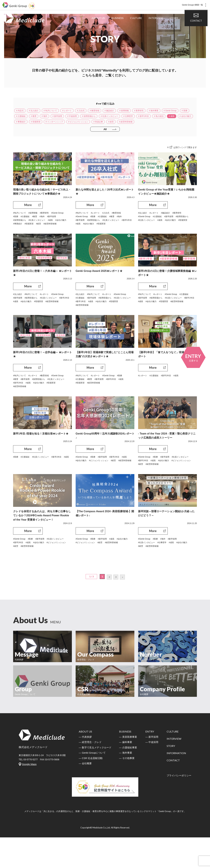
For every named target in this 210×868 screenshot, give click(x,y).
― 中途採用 (152, 773)
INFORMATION (176, 784)
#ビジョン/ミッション (110, 482)
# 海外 (82, 118)
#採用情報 (36, 224)
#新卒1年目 (82, 236)
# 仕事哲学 (179, 118)
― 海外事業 (126, 783)
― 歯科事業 (126, 773)
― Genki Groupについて (92, 783)
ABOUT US (101, 26)
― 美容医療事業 (128, 767)
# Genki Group (24, 118)
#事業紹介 (42, 236)
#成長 (16, 236)
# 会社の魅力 (71, 125)
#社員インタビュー (53, 232)
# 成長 (55, 125)
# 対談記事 (178, 125)
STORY (176, 26)
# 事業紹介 (89, 125)
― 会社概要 (85, 794)
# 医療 (41, 118)
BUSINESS (120, 26)
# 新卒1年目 (23, 125)
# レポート (75, 111)
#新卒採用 (18, 232)
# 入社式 (91, 111)
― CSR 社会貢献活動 (91, 789)
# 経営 (20, 131)
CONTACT (199, 26)
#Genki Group (20, 228)
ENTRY (150, 762)
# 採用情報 (141, 111)
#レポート (98, 224)
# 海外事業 (175, 111)
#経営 (65, 236)
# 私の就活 (40, 125)
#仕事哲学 (165, 569)
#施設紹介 (169, 224)
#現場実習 (55, 236)
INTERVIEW (158, 26)
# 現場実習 (106, 125)
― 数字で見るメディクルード (95, 778)
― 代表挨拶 (85, 767)
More (28, 215)
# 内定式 (21, 111)
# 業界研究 (158, 111)
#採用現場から (34, 232)
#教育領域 (122, 224)
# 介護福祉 (55, 118)
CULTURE (138, 26)
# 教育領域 (107, 111)
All (105, 139)
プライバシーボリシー (179, 806)
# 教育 (70, 118)
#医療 (33, 228)
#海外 (63, 228)
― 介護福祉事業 (128, 778)
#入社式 (110, 224)
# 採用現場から (133, 118)
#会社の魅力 (28, 236)
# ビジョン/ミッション (155, 125)
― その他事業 (127, 789)
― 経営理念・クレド (90, 773)
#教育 (54, 228)
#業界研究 (49, 224)
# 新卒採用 (97, 118)
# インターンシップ (128, 125)
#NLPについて (21, 224)
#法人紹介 (143, 224)
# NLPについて (56, 111)
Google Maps (29, 795)
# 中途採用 (114, 118)
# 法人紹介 (37, 111)
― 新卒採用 (152, 767)
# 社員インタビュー (157, 118)
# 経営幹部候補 (37, 131)
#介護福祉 (43, 228)
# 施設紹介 (124, 111)
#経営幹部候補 (21, 240)
